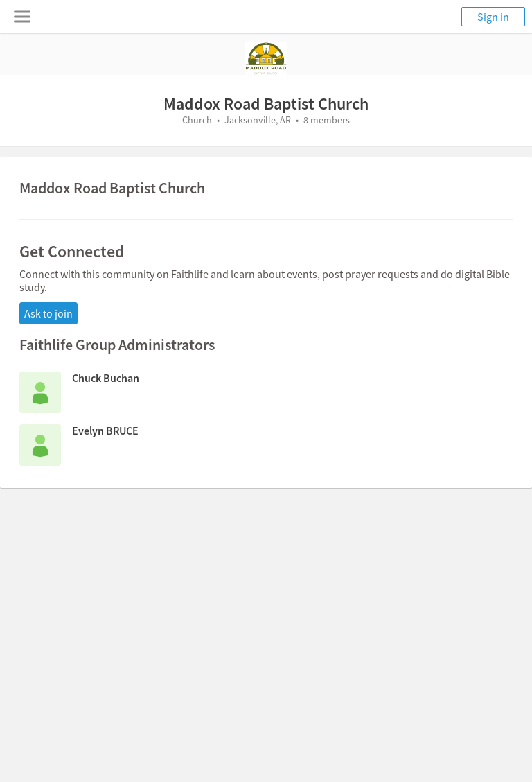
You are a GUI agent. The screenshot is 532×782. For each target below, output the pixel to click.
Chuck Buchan (106, 378)
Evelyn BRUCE (105, 431)
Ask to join (48, 313)
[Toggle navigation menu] (22, 17)
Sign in (493, 17)
